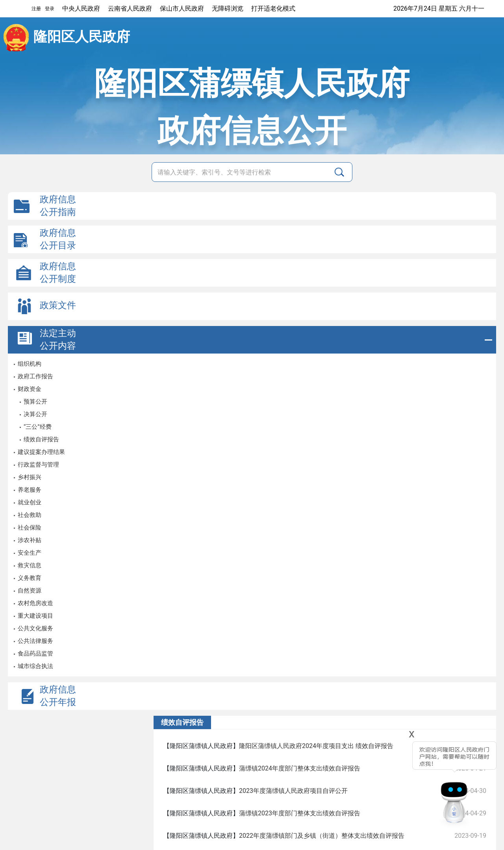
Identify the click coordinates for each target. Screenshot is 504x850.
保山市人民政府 (182, 8)
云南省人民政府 (130, 8)
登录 (50, 9)
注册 (36, 9)
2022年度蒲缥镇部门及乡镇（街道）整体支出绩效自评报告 (322, 836)
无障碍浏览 (228, 8)
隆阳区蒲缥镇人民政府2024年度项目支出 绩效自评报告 (316, 746)
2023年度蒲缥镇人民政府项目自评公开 (293, 791)
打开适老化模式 (273, 8)
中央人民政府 (81, 8)
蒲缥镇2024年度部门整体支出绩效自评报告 (300, 768)
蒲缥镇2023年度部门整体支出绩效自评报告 (300, 813)
